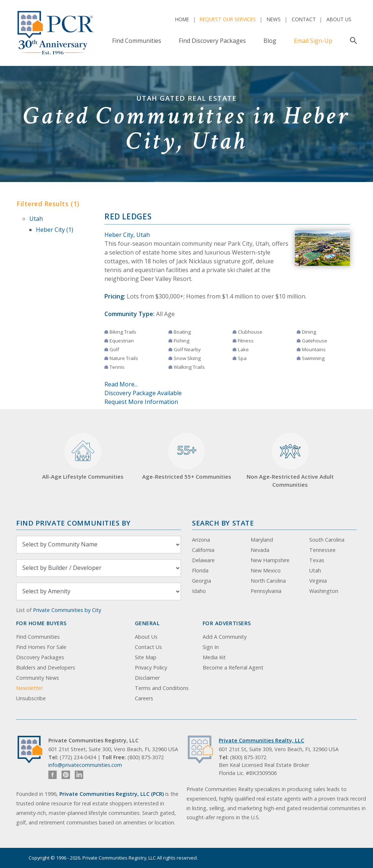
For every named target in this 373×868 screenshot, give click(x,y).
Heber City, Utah (127, 235)
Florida (200, 570)
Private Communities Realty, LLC (261, 740)
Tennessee (322, 550)
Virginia (318, 581)
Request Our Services (228, 19)
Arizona (201, 540)
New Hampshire (270, 560)
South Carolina (327, 540)
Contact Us (148, 647)
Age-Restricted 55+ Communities (187, 457)
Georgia (202, 581)
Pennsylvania (266, 591)
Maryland (262, 540)
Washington (324, 591)
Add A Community (225, 637)
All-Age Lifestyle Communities (83, 457)
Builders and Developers (46, 667)
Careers (144, 698)
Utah (36, 219)
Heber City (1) (55, 230)
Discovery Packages (40, 657)
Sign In (211, 647)
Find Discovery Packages (212, 41)
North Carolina (268, 581)
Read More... (121, 384)
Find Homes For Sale (41, 647)
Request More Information (141, 402)
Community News (38, 678)
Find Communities (137, 41)
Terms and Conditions (162, 688)
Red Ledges (128, 216)
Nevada (260, 550)
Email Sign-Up (313, 41)
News (274, 19)
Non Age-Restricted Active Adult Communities (290, 461)
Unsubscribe (31, 698)
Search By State (223, 523)
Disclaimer (147, 678)
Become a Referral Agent (233, 667)
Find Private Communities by (73, 523)
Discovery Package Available (143, 393)
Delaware (203, 560)
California (203, 550)
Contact (304, 19)
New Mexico (266, 570)
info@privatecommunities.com (85, 765)
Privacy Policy (151, 667)
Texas (317, 560)
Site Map (146, 657)
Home (182, 19)
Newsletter (29, 688)
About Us (339, 19)
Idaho (199, 591)
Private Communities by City (67, 610)
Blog (270, 41)
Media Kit (214, 657)
